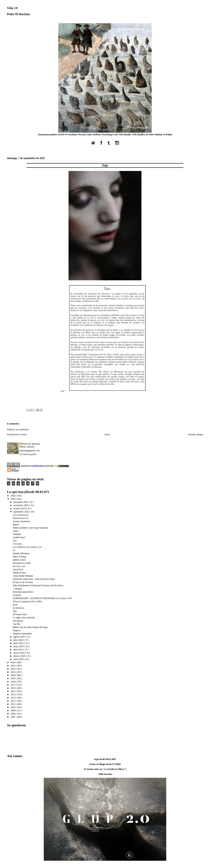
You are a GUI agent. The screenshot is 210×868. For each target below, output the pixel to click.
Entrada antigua (196, 434)
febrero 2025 (20, 656)
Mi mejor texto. (20, 614)
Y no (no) (17, 544)
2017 (13, 685)
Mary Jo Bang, (20, 557)
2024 (13, 662)
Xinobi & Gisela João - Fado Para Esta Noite (34, 579)
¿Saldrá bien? (19, 537)
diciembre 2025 (21, 502)
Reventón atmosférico (23, 592)
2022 (13, 669)
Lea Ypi (16, 624)
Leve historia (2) (21, 515)
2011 (13, 704)
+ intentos (17, 589)
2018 (13, 682)
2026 (13, 496)
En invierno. (19, 608)
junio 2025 (19, 643)
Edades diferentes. (21, 553)
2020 (13, 675)
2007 (13, 717)
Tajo (105, 165)
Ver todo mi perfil (28, 454)
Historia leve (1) (20, 518)
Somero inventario (22, 521)
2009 (13, 711)
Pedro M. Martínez (31, 444)
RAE (15, 605)
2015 (13, 691)
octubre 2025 (20, 508)
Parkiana (17, 534)
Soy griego (18, 621)
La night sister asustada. (24, 618)
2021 (13, 672)
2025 (13, 499)
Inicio (107, 434)
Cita (15, 541)
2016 (13, 688)
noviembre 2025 (21, 505)
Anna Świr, (18, 569)
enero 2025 (19, 659)
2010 (13, 707)
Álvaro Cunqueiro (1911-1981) (27, 601)
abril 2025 (18, 650)
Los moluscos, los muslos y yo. (27, 547)
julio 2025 (18, 640)
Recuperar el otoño (22, 563)
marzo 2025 (19, 653)
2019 (13, 678)
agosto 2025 (19, 637)
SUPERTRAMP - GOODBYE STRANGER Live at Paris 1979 (42, 598)
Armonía (17, 595)
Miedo (16, 525)
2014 (13, 694)
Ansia (16, 531)
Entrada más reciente (17, 434)
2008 (13, 714)
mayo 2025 (19, 646)
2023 (13, 666)
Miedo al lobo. (20, 573)
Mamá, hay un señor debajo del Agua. (31, 627)
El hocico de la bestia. (23, 582)
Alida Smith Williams (23, 576)
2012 (13, 701)
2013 (13, 698)
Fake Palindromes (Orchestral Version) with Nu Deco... (39, 585)
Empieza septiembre (22, 634)
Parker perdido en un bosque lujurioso (31, 528)
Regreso (17, 630)
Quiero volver (19, 560)
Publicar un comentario (18, 429)
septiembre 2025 (21, 512)
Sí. (14, 550)
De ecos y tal (19, 566)
